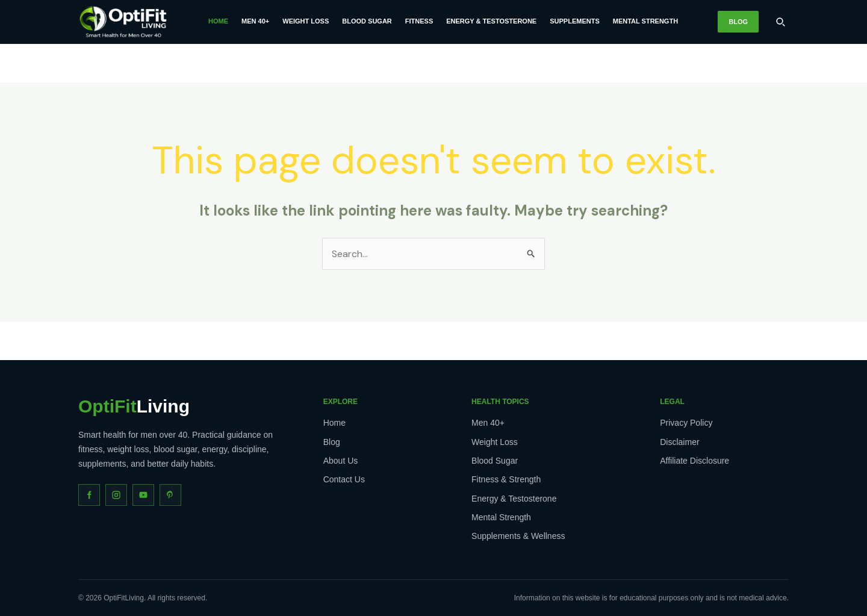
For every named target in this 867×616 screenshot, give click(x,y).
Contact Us (344, 479)
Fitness (419, 21)
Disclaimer (679, 442)
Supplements (575, 21)
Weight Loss (306, 21)
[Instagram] (116, 495)
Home (218, 21)
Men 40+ (255, 21)
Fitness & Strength (506, 479)
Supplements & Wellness (518, 536)
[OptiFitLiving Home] (123, 22)
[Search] (780, 22)
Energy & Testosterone (491, 21)
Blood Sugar (367, 21)
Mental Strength (645, 21)
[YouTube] (143, 495)
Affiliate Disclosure (695, 461)
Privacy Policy (686, 423)
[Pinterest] (170, 495)
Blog (738, 22)
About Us (341, 461)
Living (134, 406)
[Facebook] (89, 495)
